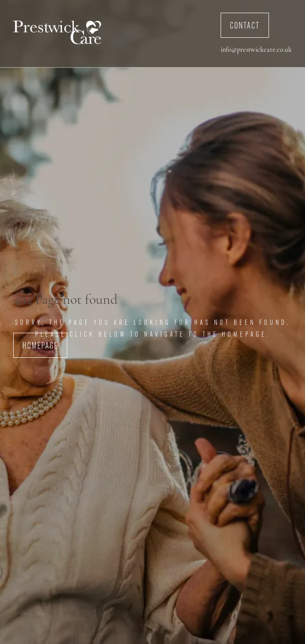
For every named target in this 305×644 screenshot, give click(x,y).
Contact (245, 26)
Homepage (40, 346)
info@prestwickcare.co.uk (256, 50)
